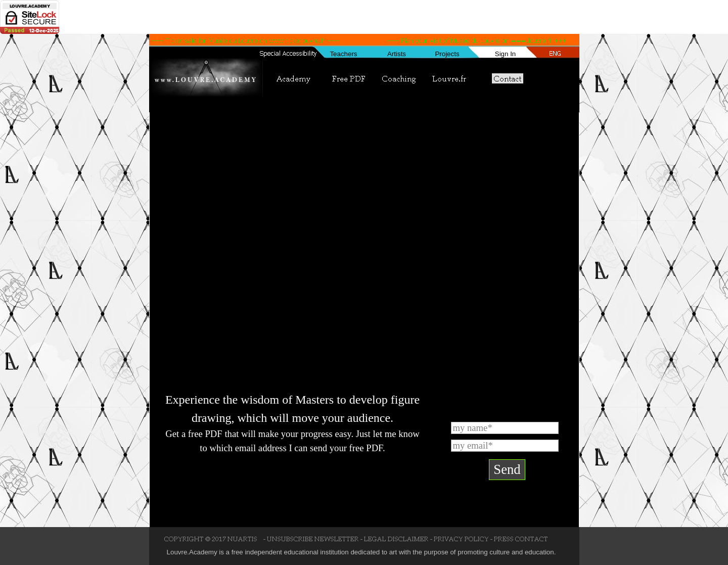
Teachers (343, 54)
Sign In (506, 54)
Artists (397, 54)
